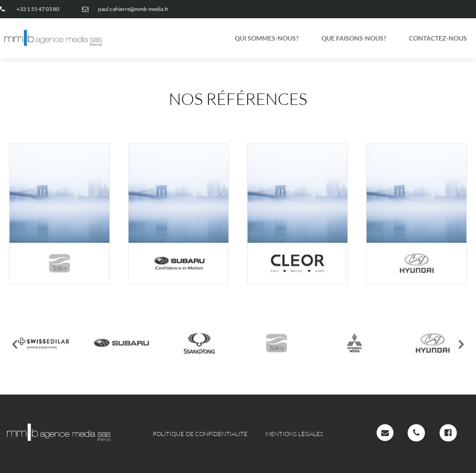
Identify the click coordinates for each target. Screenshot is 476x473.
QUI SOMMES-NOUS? (267, 38)
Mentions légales (294, 434)
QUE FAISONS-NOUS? (354, 38)
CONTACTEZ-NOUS (438, 38)
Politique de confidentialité (200, 434)
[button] (15, 351)
